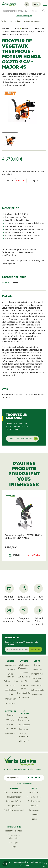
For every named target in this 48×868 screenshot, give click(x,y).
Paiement (34, 815)
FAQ (14, 847)
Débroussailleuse (10, 681)
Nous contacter (14, 797)
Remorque (24, 729)
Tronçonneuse (37, 674)
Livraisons (34, 806)
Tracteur (10, 694)
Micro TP (24, 681)
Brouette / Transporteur (24, 719)
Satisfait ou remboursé (14, 810)
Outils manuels (37, 690)
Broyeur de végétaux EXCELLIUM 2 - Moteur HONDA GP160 (23, 537)
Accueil (6, 29)
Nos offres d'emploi (14, 831)
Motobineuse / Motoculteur (24, 666)
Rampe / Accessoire (24, 735)
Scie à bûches (37, 686)
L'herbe (3, 21)
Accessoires (10, 703)
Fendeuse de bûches (37, 680)
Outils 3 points (24, 677)
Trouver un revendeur (14, 792)
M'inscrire (36, 649)
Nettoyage (10, 720)
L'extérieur (26, 21)
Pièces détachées (34, 797)
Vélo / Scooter (24, 725)
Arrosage (10, 724)
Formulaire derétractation (14, 837)
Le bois (18, 21)
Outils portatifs (10, 675)
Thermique (39, 29)
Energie (10, 715)
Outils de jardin (24, 687)
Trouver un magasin (24, 16)
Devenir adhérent (14, 801)
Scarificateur (10, 690)
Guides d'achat (34, 801)
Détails (14, 555)
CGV (9, 862)
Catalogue (14, 843)
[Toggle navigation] (45, 4)
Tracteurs (24, 672)
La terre (11, 21)
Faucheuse (10, 686)
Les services (34, 810)
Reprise (34, 819)
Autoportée (10, 665)
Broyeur (26, 29)
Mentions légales (21, 862)
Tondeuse (10, 669)
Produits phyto (24, 693)
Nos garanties (14, 806)
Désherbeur (10, 699)
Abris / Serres (10, 728)
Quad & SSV (24, 741)
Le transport (36, 21)
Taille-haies (37, 669)
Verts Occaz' (34, 792)
